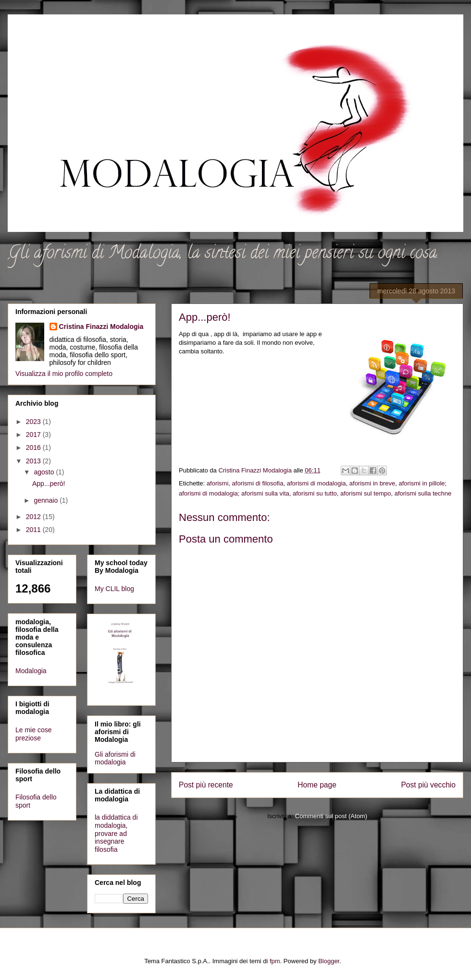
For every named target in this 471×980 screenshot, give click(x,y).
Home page (317, 785)
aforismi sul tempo (366, 493)
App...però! (49, 484)
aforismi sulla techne (423, 493)
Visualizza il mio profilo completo (64, 374)
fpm (275, 961)
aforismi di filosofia (258, 483)
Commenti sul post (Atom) (331, 816)
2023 (34, 422)
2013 (34, 461)
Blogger (329, 961)
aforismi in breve (372, 483)
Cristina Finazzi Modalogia (101, 327)
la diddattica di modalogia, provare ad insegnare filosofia (116, 833)
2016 (34, 448)
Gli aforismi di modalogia (115, 758)
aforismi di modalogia (316, 483)
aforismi (218, 483)
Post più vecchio (428, 785)
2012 (34, 517)
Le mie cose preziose (33, 734)
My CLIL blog (114, 589)
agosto (45, 472)
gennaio (47, 500)
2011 (34, 530)
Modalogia (31, 671)
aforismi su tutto (315, 493)
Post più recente (206, 785)
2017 (34, 435)
